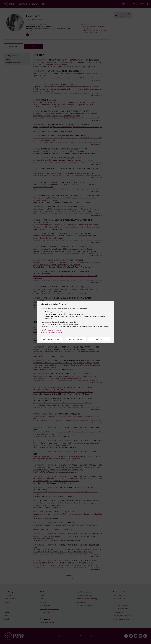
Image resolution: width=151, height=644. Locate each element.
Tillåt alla (99, 339)
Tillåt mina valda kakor (76, 339)
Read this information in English (52, 332)
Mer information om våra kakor (51, 330)
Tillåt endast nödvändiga (52, 339)
